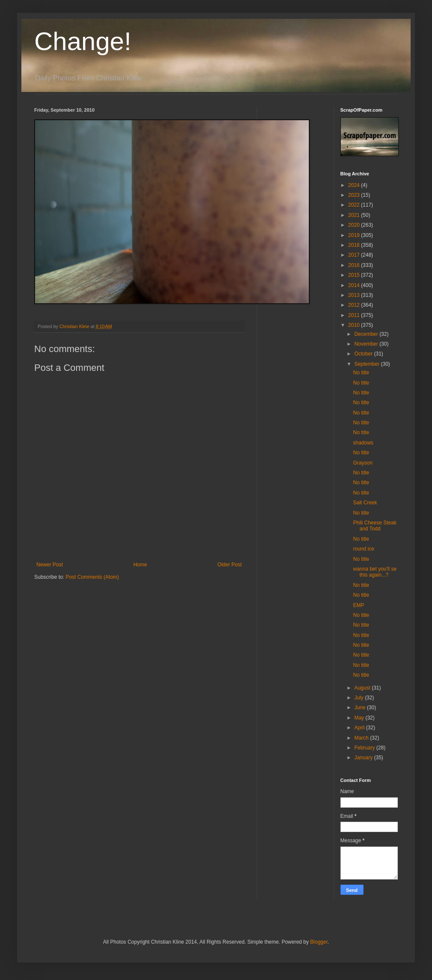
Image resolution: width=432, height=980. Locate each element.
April (360, 728)
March (362, 738)
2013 (355, 295)
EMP (358, 605)
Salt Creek (365, 503)
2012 (355, 305)
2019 (355, 235)
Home (140, 565)
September (367, 364)
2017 (355, 255)
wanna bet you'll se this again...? (375, 572)
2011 (355, 315)
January (364, 758)
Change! (83, 41)
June (360, 708)
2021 (355, 215)
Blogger (319, 942)
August (363, 688)
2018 (355, 245)
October (364, 354)
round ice (363, 549)
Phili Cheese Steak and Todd (374, 526)
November (367, 344)
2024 (355, 185)
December (367, 334)
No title (361, 373)
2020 (355, 225)
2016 (355, 265)
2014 (355, 285)
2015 (355, 275)
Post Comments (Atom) (92, 577)
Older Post (229, 565)
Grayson (362, 463)
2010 (355, 325)
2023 (355, 195)
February (365, 748)
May (360, 718)
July (360, 698)
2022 (355, 205)
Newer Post (50, 565)
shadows (363, 443)
